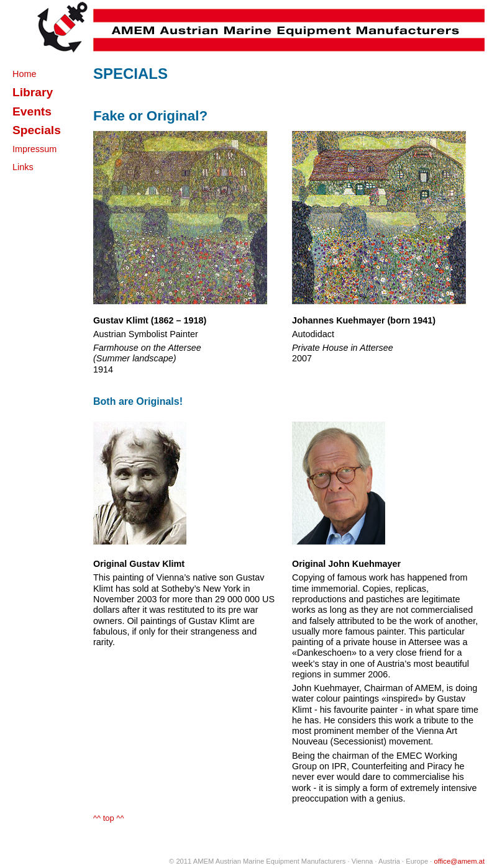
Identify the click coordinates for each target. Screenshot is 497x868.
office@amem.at (459, 861)
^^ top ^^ (109, 818)
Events (32, 111)
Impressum (34, 149)
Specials (37, 130)
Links (23, 167)
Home (24, 74)
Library (33, 92)
